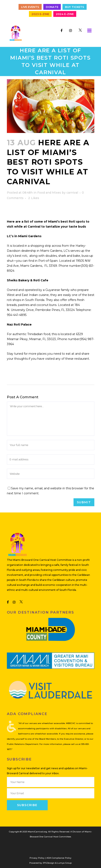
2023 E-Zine (40, 14)
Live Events (30, 7)
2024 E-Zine (65, 14)
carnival (72, 193)
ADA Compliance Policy (59, 858)
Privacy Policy (37, 858)
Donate (52, 7)
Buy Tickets (75, 7)
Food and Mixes (49, 193)
